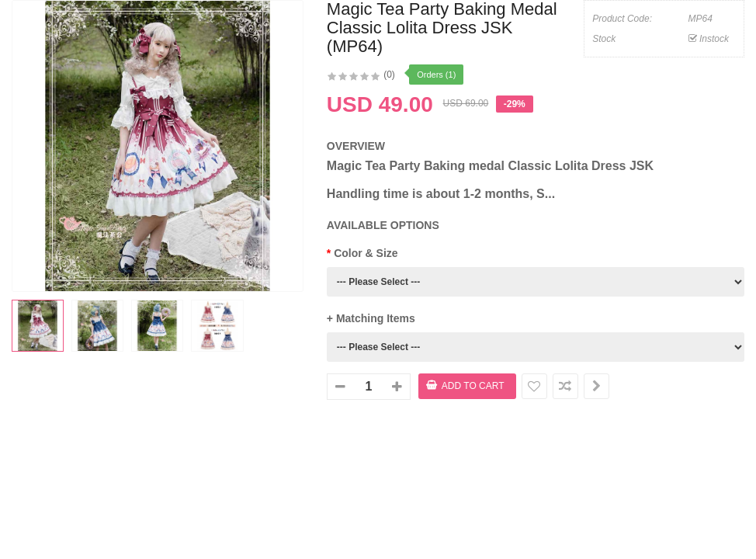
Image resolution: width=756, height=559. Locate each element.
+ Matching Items (371, 318)
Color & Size (366, 253)
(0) (389, 75)
